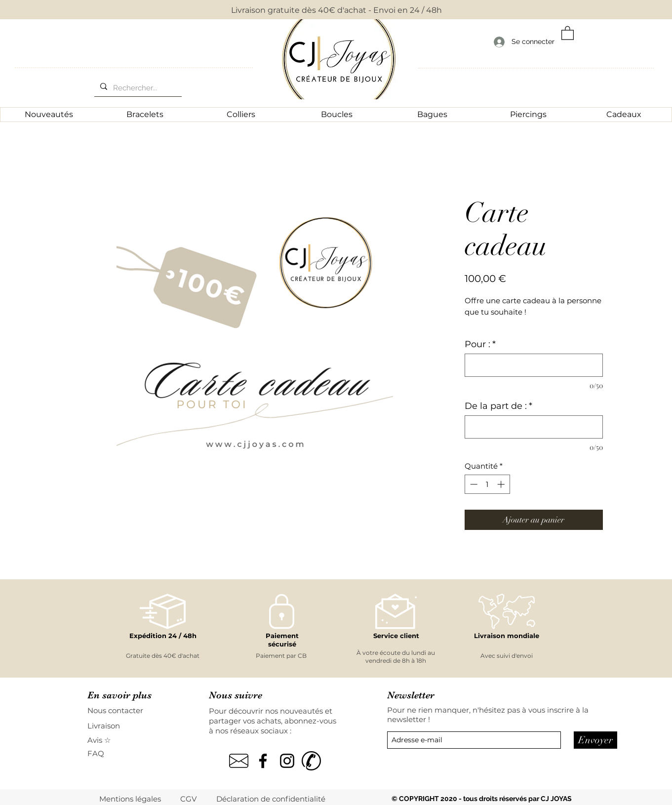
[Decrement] (473, 484)
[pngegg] (239, 761)
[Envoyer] (595, 740)
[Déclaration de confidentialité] (272, 799)
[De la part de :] (534, 427)
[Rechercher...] (137, 88)
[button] (568, 33)
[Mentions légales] (131, 799)
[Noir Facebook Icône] (263, 761)
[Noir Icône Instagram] (287, 761)
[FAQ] (101, 753)
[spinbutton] (487, 484)
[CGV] (189, 799)
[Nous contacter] (122, 710)
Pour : (480, 344)
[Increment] (502, 484)
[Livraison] (122, 726)
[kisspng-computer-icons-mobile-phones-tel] (311, 761)
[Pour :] (534, 365)
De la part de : (498, 406)
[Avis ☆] (99, 740)
